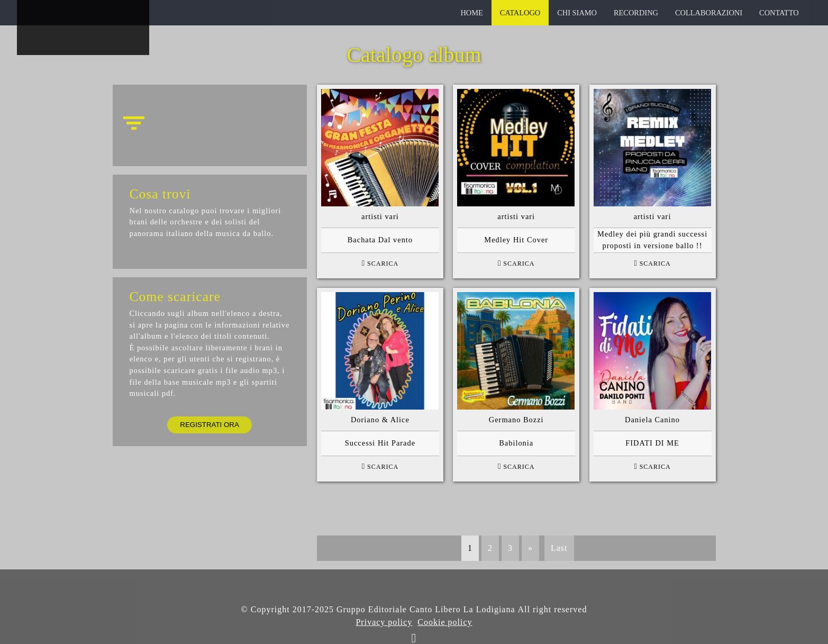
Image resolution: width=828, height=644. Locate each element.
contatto (779, 13)
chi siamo (577, 13)
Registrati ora (210, 425)
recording (636, 13)
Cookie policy (445, 622)
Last (559, 548)
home (471, 13)
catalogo (520, 13)
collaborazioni (709, 13)
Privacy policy (384, 622)
